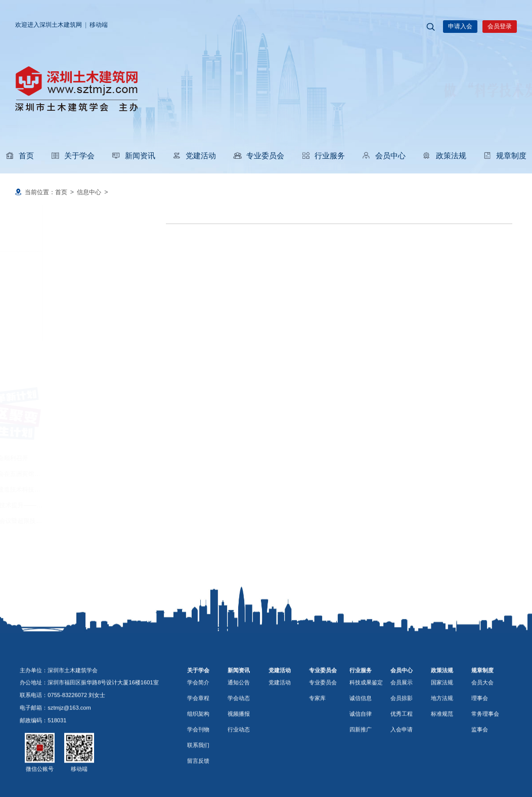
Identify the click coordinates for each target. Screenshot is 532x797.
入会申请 (402, 773)
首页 (20, 156)
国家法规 (442, 726)
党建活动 (194, 156)
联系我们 (198, 788)
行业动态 (45, 325)
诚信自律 (361, 757)
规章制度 (505, 156)
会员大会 (482, 726)
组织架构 (198, 757)
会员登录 (500, 26)
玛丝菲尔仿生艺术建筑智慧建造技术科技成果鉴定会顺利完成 (103, 490)
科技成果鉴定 (366, 726)
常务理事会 (485, 757)
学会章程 (198, 741)
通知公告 (45, 239)
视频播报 (45, 296)
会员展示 (402, 726)
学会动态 (45, 267)
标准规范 (442, 757)
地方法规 (442, 741)
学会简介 (198, 726)
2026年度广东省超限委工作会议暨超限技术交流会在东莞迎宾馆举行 (113, 521)
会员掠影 (402, 741)
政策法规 (444, 156)
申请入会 (460, 26)
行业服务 (323, 156)
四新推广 (361, 773)
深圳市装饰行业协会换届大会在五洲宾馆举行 (82, 474)
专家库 (317, 741)
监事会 (480, 773)
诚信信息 (361, 741)
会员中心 (384, 156)
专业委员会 (258, 156)
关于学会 (73, 156)
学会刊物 (198, 773)
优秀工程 (402, 757)
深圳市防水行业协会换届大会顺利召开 (73, 458)
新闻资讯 (133, 156)
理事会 (480, 741)
